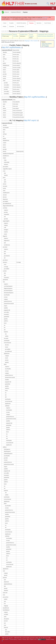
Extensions (12, 26)
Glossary (24, 639)
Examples (11, 23)
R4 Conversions (21, 26)
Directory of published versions (39, 19)
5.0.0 (11, 19)
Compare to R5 (33, 639)
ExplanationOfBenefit (16, 12)
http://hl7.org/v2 (31, 120)
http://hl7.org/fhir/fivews (12, 47)
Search (7, 639)
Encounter (51, 35)
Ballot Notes (45, 17)
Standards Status (24, 35)
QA (28, 639)
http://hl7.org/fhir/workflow (35, 97)
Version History (13, 639)
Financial (5, 12)
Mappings (31, 23)
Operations (39, 23)
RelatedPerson (50, 36)
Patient (39, 36)
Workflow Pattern (45, 45)
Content (5, 23)
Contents (20, 639)
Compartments (41, 35)
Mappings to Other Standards (31, 41)
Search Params (48, 23)
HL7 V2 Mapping (45, 46)
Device (46, 35)
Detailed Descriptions (21, 23)
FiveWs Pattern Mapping (47, 44)
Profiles (5, 26)
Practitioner (44, 36)
